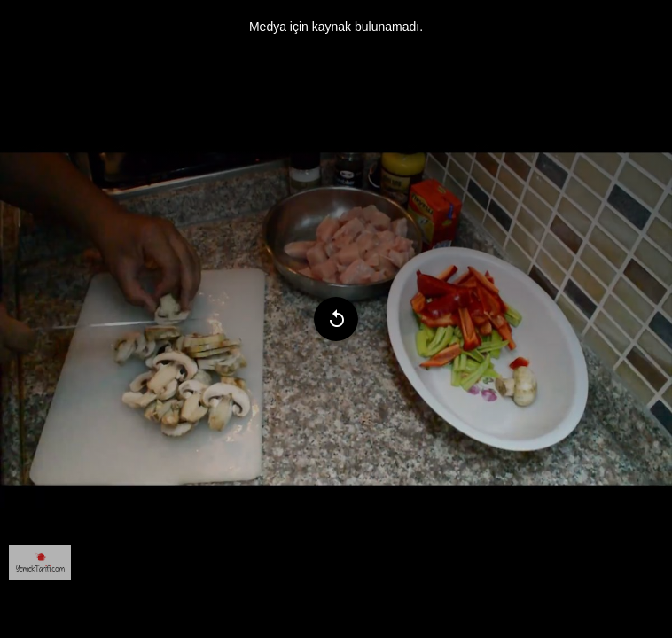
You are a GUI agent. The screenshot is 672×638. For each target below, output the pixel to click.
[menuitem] (40, 563)
